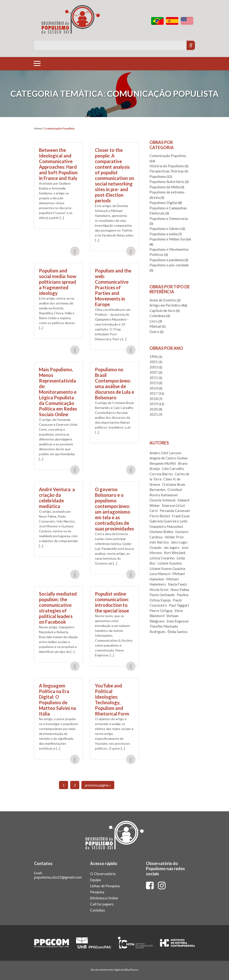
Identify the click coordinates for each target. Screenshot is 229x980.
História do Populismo (167, 166)
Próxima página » (98, 785)
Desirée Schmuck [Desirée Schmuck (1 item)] (163, 500)
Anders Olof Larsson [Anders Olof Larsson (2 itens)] (165, 453)
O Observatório (103, 874)
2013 (154, 383)
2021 (154, 414)
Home (38, 128)
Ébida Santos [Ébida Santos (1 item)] (177, 632)
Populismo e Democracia (169, 218)
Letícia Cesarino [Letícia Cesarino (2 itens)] (162, 558)
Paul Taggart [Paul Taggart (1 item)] (179, 605)
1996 (154, 357)
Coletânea (158, 316)
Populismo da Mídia (165, 187)
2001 (154, 362)
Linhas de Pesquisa (105, 886)
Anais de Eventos (163, 300)
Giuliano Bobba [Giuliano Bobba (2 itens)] (161, 532)
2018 (154, 399)
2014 (154, 388)
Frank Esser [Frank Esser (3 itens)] (181, 516)
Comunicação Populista (168, 156)
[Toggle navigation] (37, 63)
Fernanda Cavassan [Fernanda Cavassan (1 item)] (175, 511)
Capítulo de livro (162, 311)
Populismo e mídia (163, 234)
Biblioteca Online (104, 898)
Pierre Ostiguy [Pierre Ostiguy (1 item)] (161, 611)
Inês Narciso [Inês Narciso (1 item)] (159, 542)
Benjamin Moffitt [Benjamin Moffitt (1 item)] (163, 463)
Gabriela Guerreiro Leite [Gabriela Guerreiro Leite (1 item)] (168, 521)
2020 (154, 409)
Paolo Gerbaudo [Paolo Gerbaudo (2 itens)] (162, 595)
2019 (154, 404)
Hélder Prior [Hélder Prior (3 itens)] (174, 537)
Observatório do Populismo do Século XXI (71, 19)
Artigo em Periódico (165, 305)
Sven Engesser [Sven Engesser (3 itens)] (178, 621)
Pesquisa (97, 892)
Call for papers (102, 904)
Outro (154, 332)
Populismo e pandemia (167, 260)
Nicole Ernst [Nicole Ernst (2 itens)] (159, 590)
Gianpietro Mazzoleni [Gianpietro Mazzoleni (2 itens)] (166, 526)
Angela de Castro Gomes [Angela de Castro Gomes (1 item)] (169, 458)
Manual (155, 326)
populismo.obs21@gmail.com (58, 877)
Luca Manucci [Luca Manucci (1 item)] (160, 574)
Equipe (95, 880)
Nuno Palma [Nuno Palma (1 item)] (180, 590)
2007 (154, 372)
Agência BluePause (126, 970)
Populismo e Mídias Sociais (170, 239)
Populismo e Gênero (165, 229)
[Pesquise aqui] (110, 45)
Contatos (97, 910)
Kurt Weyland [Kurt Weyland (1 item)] (175, 553)
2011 (154, 378)
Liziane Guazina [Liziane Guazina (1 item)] (170, 563)
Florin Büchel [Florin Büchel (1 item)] (160, 516)
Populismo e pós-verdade (169, 265)
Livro (154, 321)
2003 (154, 367)
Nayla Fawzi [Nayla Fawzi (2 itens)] (177, 584)
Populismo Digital (163, 203)
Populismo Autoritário (167, 182)
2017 (154, 393)
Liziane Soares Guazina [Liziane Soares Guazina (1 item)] (167, 569)
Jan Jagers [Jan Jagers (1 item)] (172, 547)
